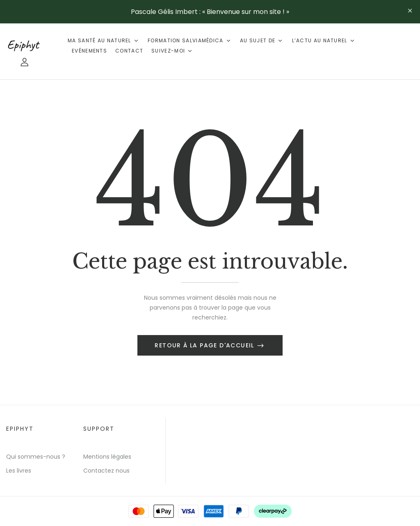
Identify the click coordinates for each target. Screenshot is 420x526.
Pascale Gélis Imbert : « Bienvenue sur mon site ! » (210, 12)
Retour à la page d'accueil (205, 345)
